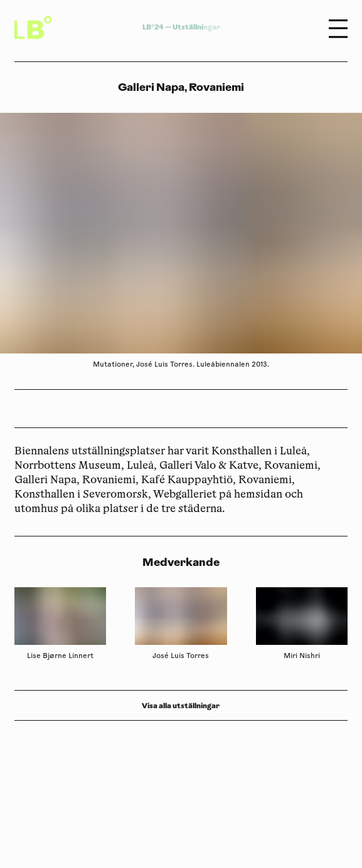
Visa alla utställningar (181, 706)
